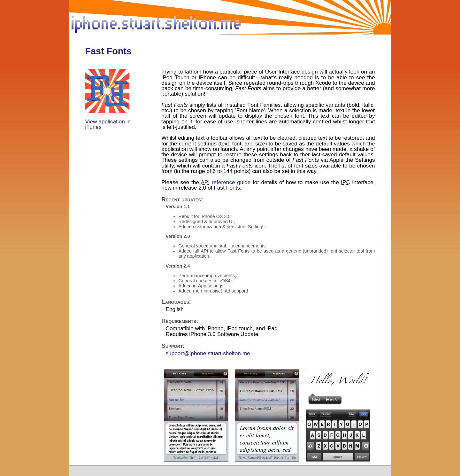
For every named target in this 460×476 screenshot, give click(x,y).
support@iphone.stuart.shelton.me (208, 353)
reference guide (226, 182)
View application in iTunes (108, 124)
